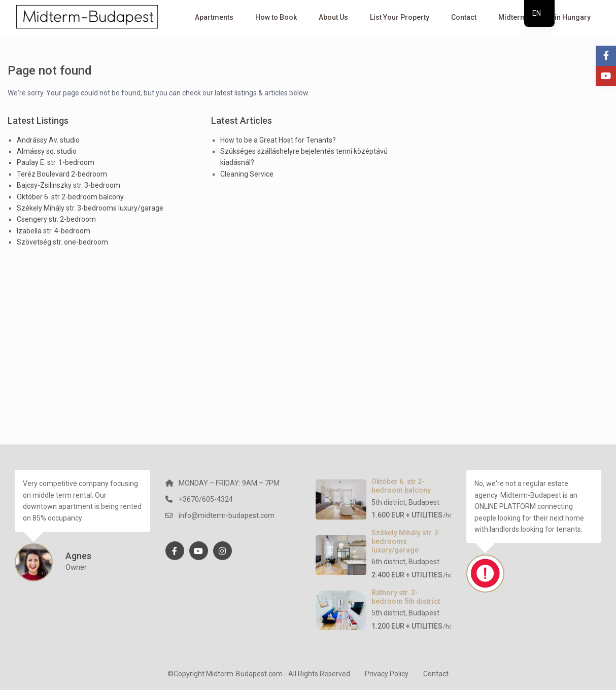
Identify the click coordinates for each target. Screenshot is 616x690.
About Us (333, 17)
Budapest (424, 502)
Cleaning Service (247, 174)
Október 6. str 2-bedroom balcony (70, 197)
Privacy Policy (387, 674)
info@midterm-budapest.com (227, 515)
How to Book (276, 17)
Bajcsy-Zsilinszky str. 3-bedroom (69, 185)
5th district (388, 502)
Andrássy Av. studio (48, 140)
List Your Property (400, 17)
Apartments (214, 17)
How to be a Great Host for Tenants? (278, 140)
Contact (464, 17)
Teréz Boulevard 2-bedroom (62, 174)
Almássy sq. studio (47, 151)
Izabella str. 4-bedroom (54, 231)
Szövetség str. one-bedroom (62, 242)
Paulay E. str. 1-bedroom (56, 162)
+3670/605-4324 (206, 499)
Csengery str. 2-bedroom (56, 219)
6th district (388, 562)
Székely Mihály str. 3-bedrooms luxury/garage (90, 208)
